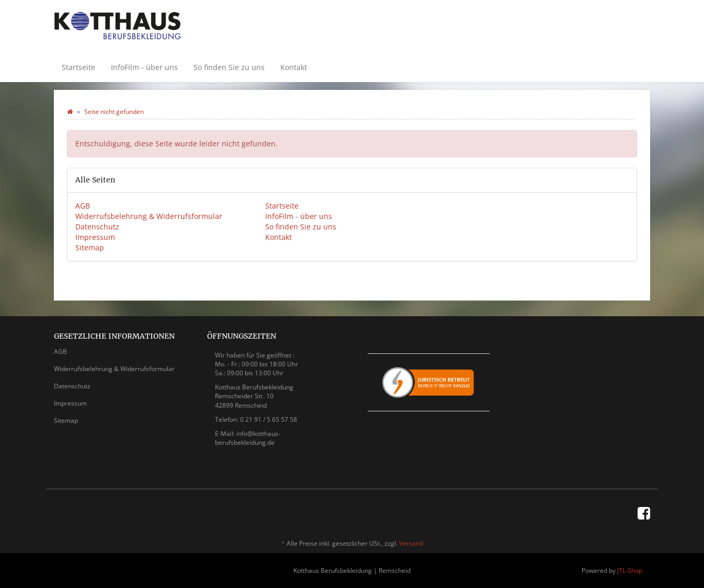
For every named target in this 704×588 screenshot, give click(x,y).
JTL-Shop (630, 570)
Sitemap (90, 247)
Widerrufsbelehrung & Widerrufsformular (149, 216)
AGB (83, 206)
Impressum (95, 237)
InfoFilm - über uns (144, 67)
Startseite (78, 67)
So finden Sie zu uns (229, 67)
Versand (411, 543)
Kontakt (294, 67)
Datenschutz (97, 227)
